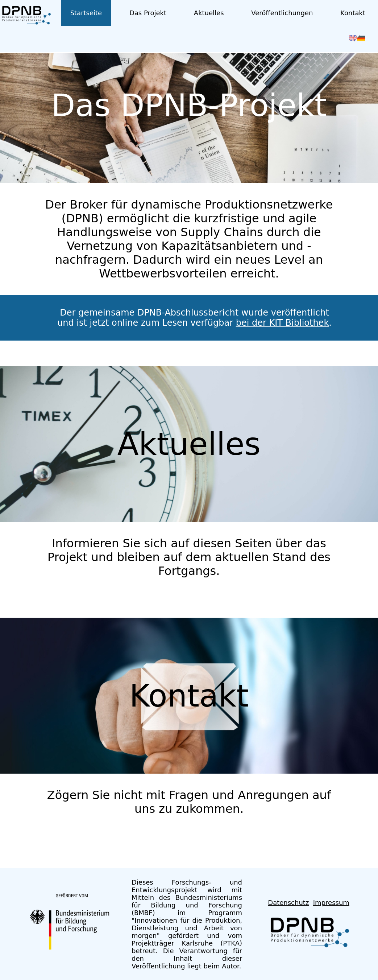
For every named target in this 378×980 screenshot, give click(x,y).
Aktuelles (209, 13)
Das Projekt (148, 13)
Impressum (331, 903)
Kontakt (353, 13)
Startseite (86, 13)
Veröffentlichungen (282, 13)
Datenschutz (288, 903)
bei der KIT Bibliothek (283, 323)
